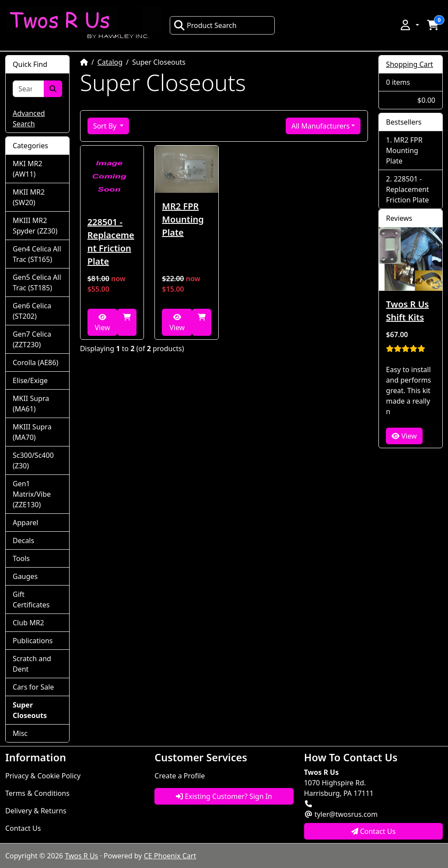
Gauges (25, 576)
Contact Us (23, 828)
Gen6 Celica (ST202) (32, 311)
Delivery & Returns (36, 811)
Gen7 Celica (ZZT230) (32, 339)
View (102, 323)
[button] (409, 25)
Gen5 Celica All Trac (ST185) (37, 282)
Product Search (205, 25)
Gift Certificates (31, 600)
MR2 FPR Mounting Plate (183, 219)
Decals (23, 540)
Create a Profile (180, 776)
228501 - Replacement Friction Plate (111, 242)
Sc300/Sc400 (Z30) (33, 460)
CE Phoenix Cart (170, 856)
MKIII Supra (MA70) (32, 432)
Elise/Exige (30, 380)
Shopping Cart (409, 64)
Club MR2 (28, 623)
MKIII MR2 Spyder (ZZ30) (35, 226)
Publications (33, 641)
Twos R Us (81, 856)
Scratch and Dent (32, 664)
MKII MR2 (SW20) (29, 197)
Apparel (25, 523)
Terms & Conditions (37, 793)
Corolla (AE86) (35, 363)
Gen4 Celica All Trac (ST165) (37, 254)
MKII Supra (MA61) (31, 404)
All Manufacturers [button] (320, 126)
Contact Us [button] (374, 831)
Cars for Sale (33, 687)
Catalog (110, 62)
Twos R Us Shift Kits (407, 311)
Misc (20, 733)
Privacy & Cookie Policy (43, 776)
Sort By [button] (106, 126)
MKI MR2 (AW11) (28, 169)
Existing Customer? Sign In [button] (224, 796)
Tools (21, 558)
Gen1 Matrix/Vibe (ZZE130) (32, 494)
